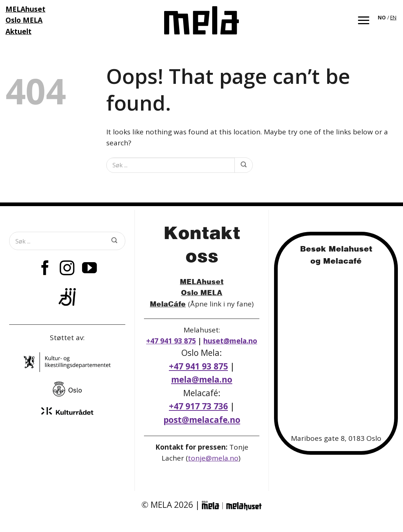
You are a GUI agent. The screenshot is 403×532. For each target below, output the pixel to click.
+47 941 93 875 (171, 341)
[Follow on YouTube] (89, 269)
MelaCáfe (168, 304)
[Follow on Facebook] (45, 269)
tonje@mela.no (213, 458)
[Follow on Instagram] (67, 269)
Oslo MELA (202, 292)
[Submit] (243, 165)
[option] (393, 18)
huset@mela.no (230, 341)
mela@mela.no (202, 380)
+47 (198, 406)
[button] (364, 20)
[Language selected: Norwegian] (388, 17)
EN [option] (393, 17)
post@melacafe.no (202, 420)
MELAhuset (202, 281)
